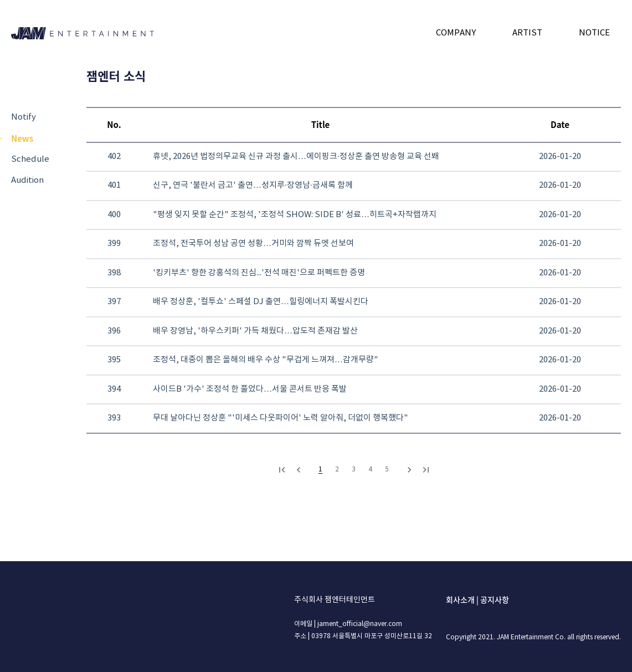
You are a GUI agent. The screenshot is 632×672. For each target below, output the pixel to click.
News (22, 138)
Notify (24, 117)
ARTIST (527, 33)
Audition (27, 180)
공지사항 (495, 599)
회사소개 (460, 599)
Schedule (30, 159)
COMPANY (456, 33)
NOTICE (594, 33)
